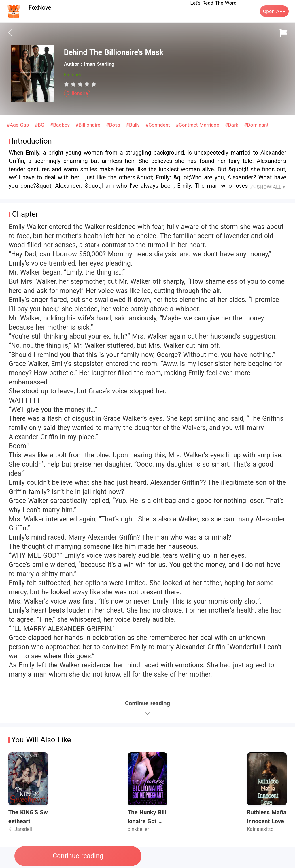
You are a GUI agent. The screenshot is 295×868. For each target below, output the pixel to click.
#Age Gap (19, 125)
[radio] (67, 84)
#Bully (134, 125)
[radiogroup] (80, 84)
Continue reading (78, 856)
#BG (40, 125)
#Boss (114, 125)
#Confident (159, 125)
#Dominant (256, 125)
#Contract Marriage (198, 125)
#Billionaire (89, 125)
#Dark (232, 125)
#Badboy (61, 125)
